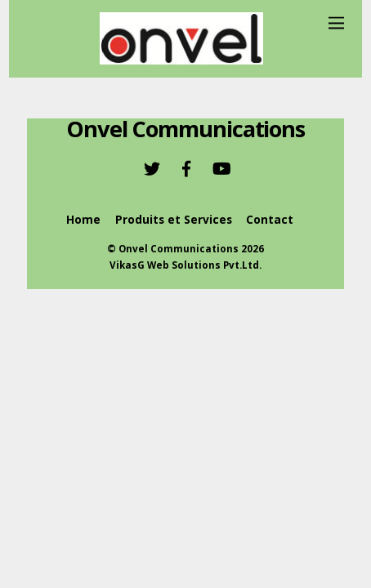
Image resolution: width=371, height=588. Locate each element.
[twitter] (152, 168)
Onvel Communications (179, 249)
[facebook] (186, 168)
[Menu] (336, 22)
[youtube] (221, 168)
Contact (270, 219)
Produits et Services (174, 219)
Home (83, 219)
